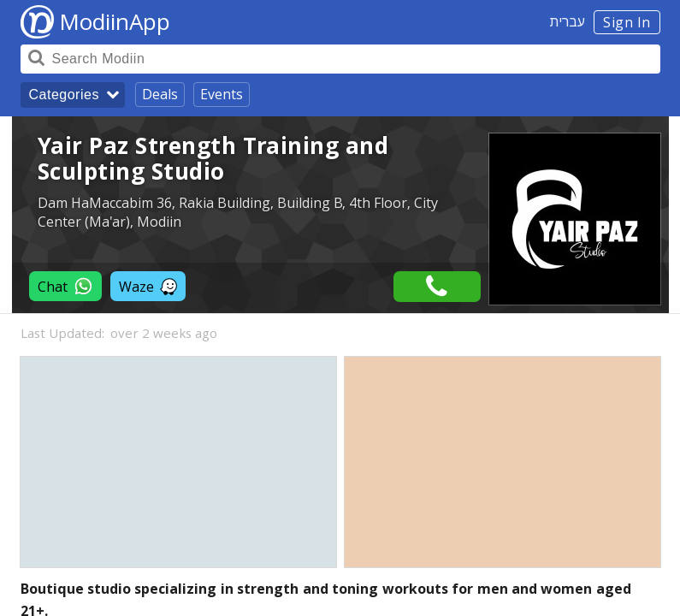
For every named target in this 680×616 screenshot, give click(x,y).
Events (222, 94)
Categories (64, 95)
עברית (568, 21)
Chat (65, 286)
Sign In (627, 22)
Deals (160, 94)
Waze (148, 287)
